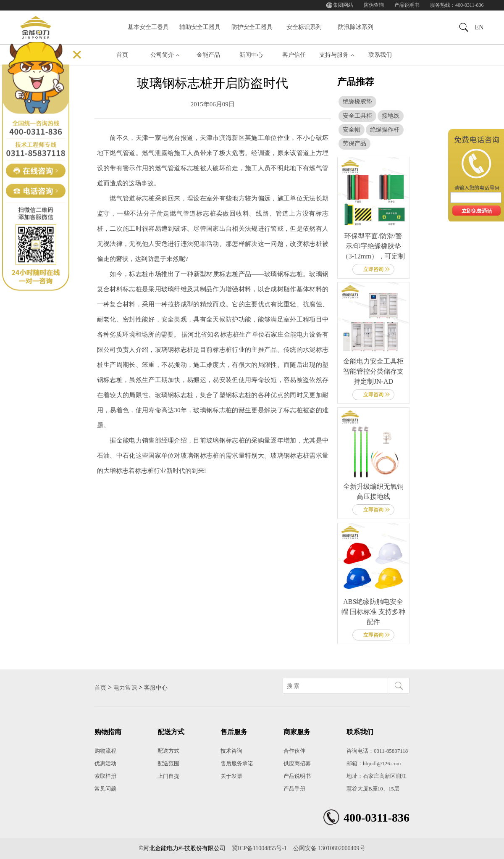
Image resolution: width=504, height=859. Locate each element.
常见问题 (105, 789)
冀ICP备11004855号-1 (259, 848)
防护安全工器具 (252, 27)
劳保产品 (354, 144)
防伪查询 (374, 5)
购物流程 (105, 751)
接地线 (391, 116)
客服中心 (156, 688)
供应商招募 (297, 763)
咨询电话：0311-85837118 (377, 751)
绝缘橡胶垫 (357, 101)
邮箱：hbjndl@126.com (374, 763)
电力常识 (125, 688)
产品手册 (294, 789)
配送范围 (168, 763)
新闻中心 (251, 55)
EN (479, 27)
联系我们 (380, 55)
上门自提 (168, 776)
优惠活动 (105, 763)
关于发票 (231, 776)
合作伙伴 (294, 751)
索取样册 (105, 776)
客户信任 (294, 55)
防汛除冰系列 (356, 27)
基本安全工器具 (148, 27)
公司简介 (162, 55)
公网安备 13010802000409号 (329, 848)
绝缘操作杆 (385, 130)
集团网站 (343, 5)
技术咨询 (231, 751)
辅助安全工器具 (200, 27)
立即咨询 (373, 269)
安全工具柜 (357, 116)
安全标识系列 (304, 27)
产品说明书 (407, 5)
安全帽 (352, 130)
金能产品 (208, 55)
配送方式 (168, 751)
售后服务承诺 (237, 763)
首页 (122, 55)
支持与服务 (334, 55)
